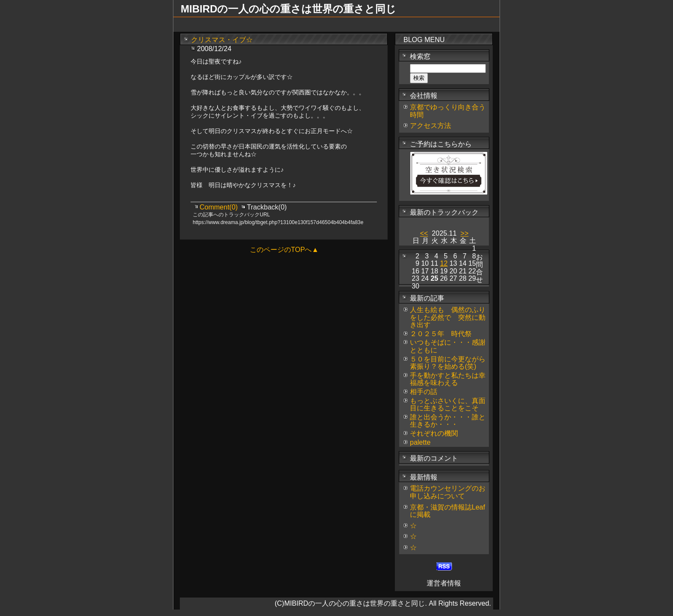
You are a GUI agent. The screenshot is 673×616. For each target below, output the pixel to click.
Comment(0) (220, 207)
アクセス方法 (430, 126)
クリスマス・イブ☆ (222, 40)
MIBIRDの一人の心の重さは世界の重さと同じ (288, 9)
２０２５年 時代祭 (441, 334)
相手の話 (424, 392)
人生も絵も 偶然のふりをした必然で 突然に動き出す (448, 317)
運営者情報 (444, 583)
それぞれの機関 (434, 433)
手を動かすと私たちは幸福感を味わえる (448, 379)
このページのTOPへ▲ (284, 250)
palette (420, 442)
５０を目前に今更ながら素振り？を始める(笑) (448, 363)
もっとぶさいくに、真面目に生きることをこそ (448, 405)
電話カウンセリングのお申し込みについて (448, 492)
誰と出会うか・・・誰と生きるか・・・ (448, 421)
